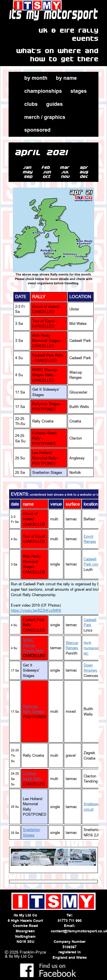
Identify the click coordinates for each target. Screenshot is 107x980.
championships (43, 91)
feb (47, 168)
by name (66, 78)
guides (54, 104)
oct (48, 177)
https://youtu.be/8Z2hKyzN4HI (36, 610)
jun (48, 172)
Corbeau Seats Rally (32, 776)
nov (66, 177)
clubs (31, 104)
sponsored (37, 130)
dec (85, 177)
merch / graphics (45, 117)
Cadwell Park (90, 622)
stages (79, 91)
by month (36, 78)
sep (29, 177)
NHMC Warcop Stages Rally (33, 645)
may (29, 172)
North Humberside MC (92, 648)
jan (28, 168)
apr (85, 168)
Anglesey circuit (91, 806)
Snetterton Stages (31, 832)
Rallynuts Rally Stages (33, 709)
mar (66, 168)
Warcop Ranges (72, 645)
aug (85, 172)
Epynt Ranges (90, 539)
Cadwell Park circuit (93, 562)
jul (66, 172)
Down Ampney (90, 668)
